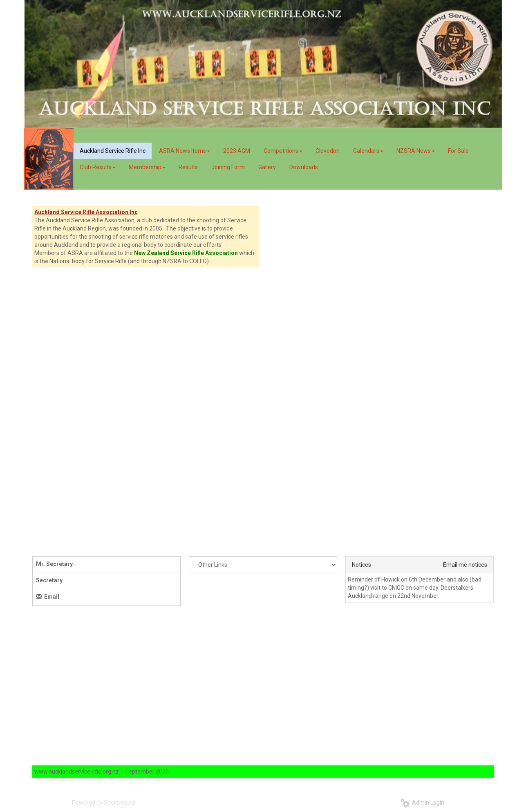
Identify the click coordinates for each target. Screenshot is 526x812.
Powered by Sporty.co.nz (104, 803)
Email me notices (465, 565)
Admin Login (422, 803)
